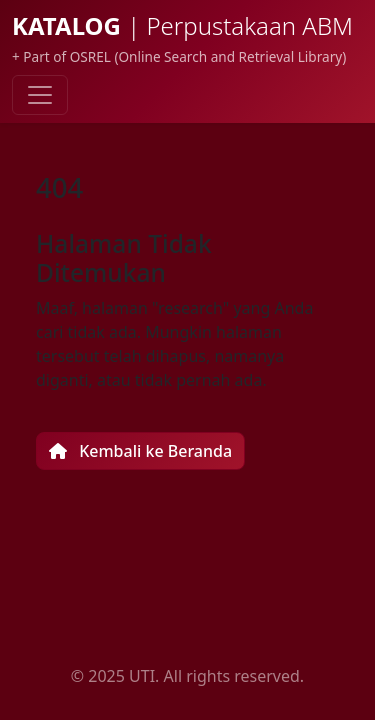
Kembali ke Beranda (140, 451)
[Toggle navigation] (40, 95)
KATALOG (182, 25)
